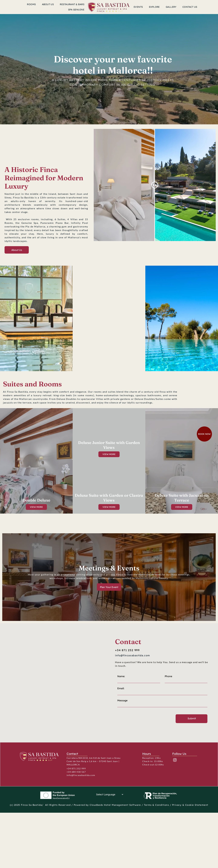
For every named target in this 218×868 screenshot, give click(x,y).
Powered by (81, 805)
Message (122, 734)
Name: (121, 710)
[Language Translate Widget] (109, 794)
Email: (121, 722)
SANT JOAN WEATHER (43, 182)
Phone (168, 710)
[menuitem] (31, 4)
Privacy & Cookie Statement (190, 805)
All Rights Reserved (58, 805)
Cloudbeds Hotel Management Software (115, 805)
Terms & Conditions (156, 805)
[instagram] (175, 760)
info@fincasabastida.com (81, 775)
